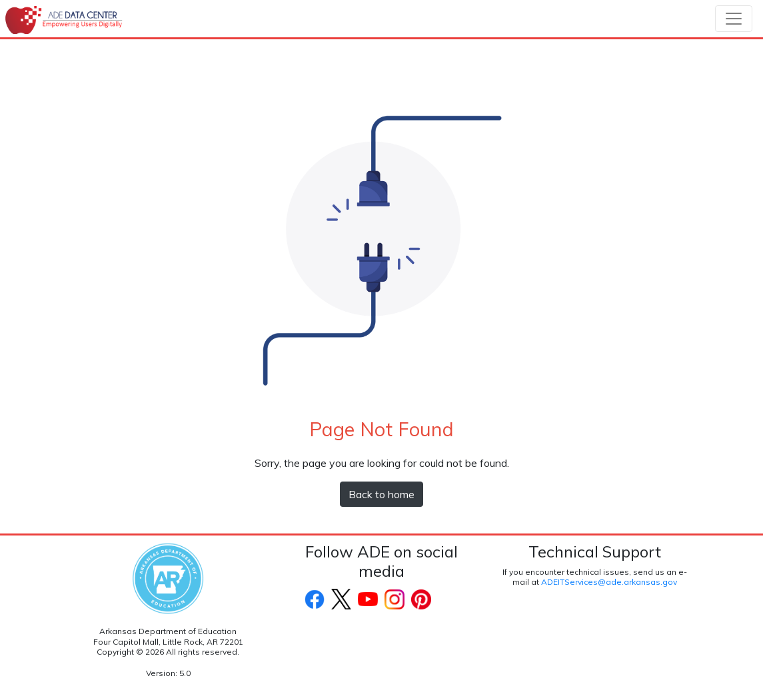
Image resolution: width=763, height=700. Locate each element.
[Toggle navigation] (734, 19)
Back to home (381, 494)
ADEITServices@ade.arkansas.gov (609, 582)
